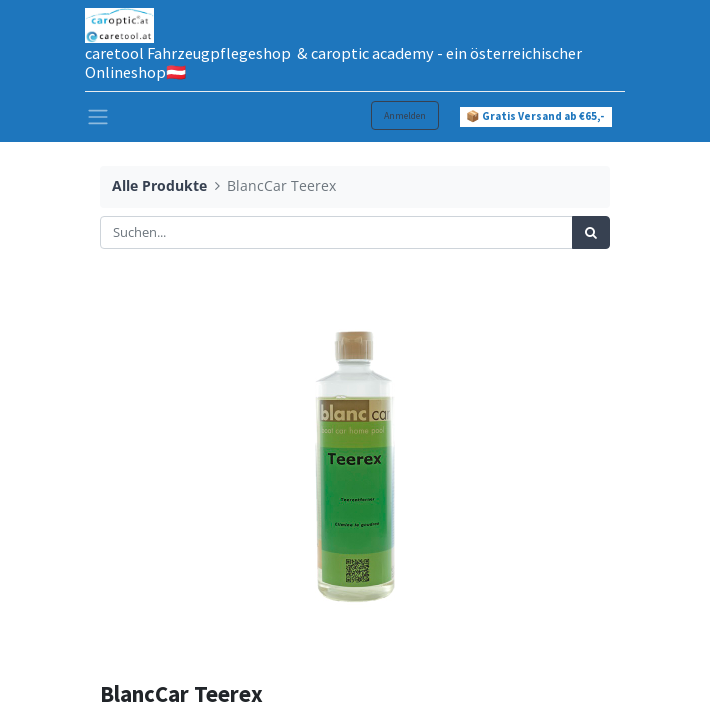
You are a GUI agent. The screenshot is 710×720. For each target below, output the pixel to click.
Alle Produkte (159, 185)
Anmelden (405, 115)
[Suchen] (591, 233)
